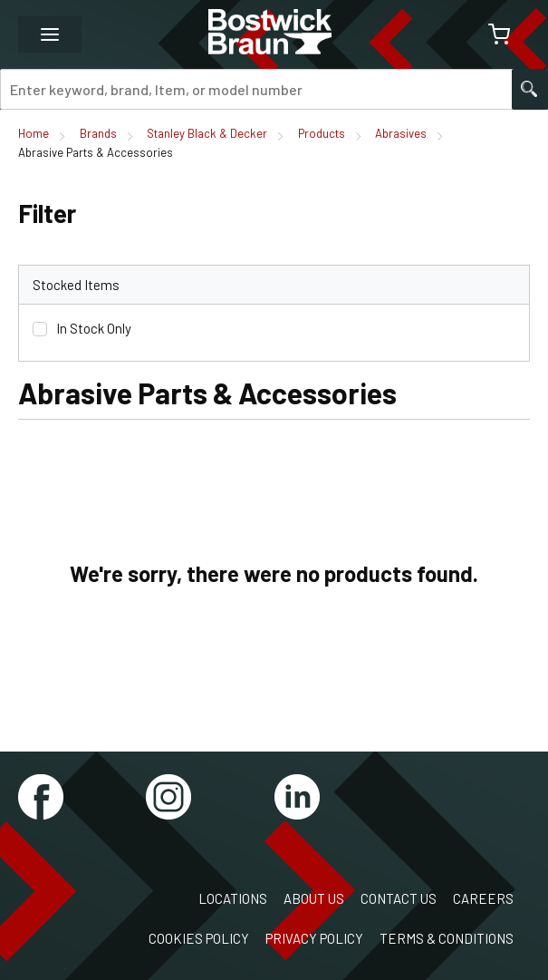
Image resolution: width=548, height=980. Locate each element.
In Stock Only (94, 328)
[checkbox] (40, 329)
